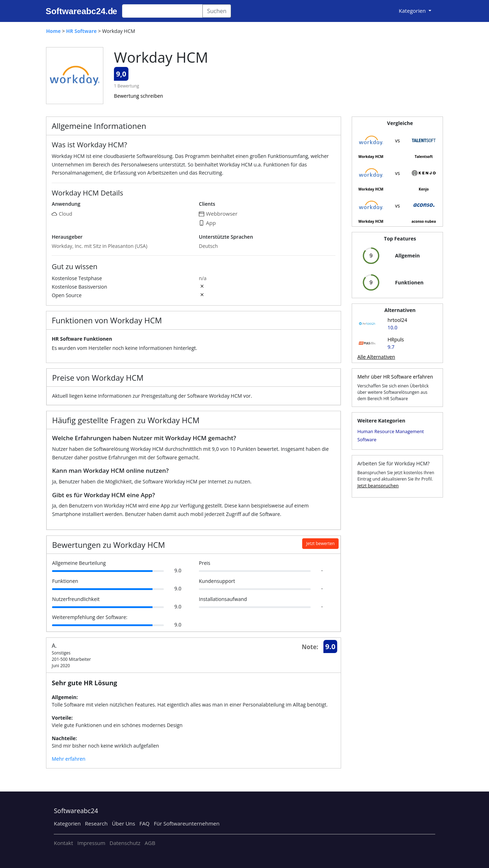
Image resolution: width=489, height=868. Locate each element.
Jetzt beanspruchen (378, 486)
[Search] (162, 11)
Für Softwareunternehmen (187, 823)
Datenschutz (125, 843)
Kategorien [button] (413, 11)
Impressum (91, 843)
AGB (150, 843)
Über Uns (123, 823)
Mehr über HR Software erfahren (395, 377)
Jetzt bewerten (320, 543)
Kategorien (67, 823)
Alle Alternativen (376, 357)
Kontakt (63, 843)
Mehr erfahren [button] (68, 759)
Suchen (217, 11)
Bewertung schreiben (139, 96)
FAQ (145, 823)
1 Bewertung (126, 86)
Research (96, 823)
